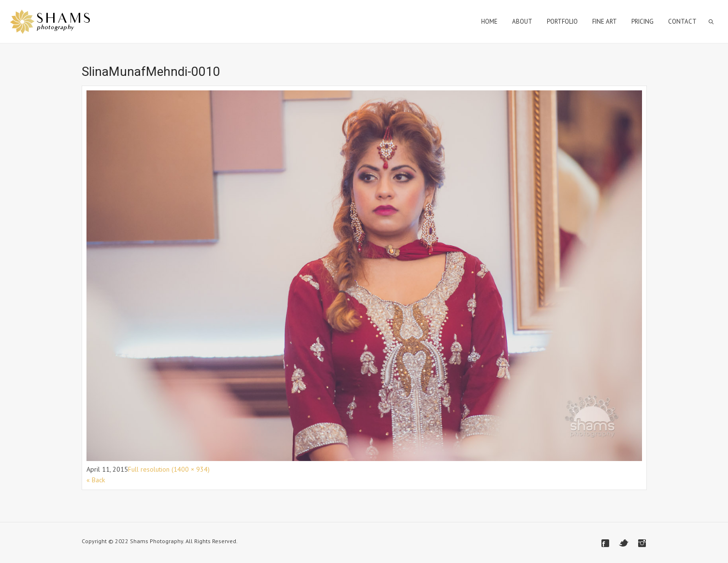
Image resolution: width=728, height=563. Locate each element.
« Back (96, 480)
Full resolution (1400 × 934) (169, 469)
